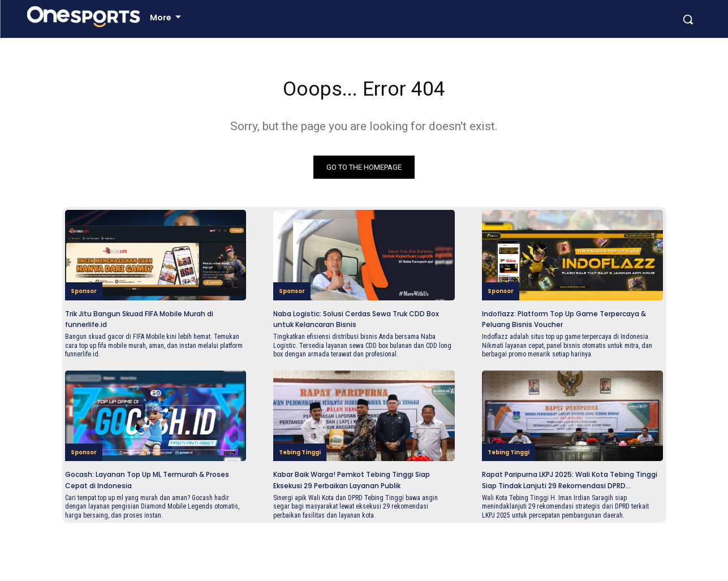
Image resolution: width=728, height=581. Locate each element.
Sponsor (87, 315)
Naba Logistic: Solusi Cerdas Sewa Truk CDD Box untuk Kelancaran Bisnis (356, 349)
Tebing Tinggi (306, 487)
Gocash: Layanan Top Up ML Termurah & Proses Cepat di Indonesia (132, 521)
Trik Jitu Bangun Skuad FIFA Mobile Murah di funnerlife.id (149, 343)
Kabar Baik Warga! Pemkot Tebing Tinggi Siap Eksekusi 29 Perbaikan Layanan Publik (357, 521)
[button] (688, 41)
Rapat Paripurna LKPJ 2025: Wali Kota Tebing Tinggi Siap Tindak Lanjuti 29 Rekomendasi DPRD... (572, 521)
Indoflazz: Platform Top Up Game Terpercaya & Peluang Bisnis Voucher (572, 343)
